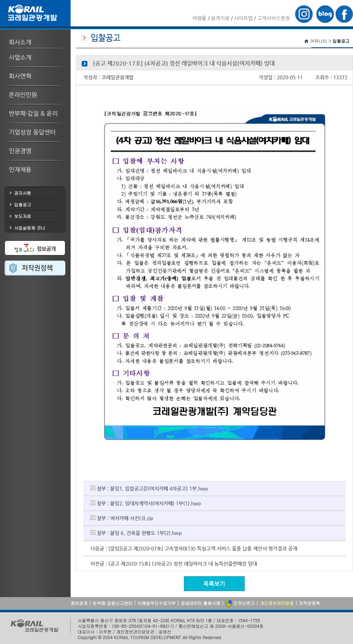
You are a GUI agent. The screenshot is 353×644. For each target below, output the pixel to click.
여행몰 (199, 18)
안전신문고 (240, 603)
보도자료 (23, 216)
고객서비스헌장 (274, 18)
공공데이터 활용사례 (201, 603)
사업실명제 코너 (30, 228)
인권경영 (20, 151)
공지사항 (23, 193)
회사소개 (20, 42)
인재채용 (20, 169)
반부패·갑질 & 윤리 (33, 113)
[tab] (35, 39)
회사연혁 (20, 76)
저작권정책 (309, 603)
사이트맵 (243, 18)
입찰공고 (23, 204)
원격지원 (220, 18)
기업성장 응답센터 (32, 132)
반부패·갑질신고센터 (112, 603)
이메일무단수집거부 (156, 603)
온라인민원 (23, 95)
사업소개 (20, 57)
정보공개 (79, 603)
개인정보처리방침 (277, 603)
